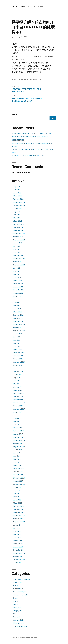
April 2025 (17, 193)
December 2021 (19, 290)
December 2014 (19, 512)
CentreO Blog (17, 6)
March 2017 (18, 428)
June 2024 (17, 215)
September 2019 (19, 362)
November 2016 (19, 440)
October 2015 (18, 481)
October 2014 (18, 519)
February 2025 (18, 199)
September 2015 (19, 484)
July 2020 (17, 337)
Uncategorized (18, 623)
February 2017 (18, 431)
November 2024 (19, 202)
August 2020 (18, 334)
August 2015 (18, 487)
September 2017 (19, 409)
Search (14, 114)
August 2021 (18, 296)
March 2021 (18, 312)
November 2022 (19, 259)
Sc (40, 79)
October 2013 (18, 556)
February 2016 (18, 469)
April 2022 (17, 277)
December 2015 (19, 475)
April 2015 (17, 500)
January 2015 (18, 509)
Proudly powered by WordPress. (28, 638)
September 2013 (19, 559)
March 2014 (18, 541)
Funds (15, 604)
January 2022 (18, 287)
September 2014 (19, 522)
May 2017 (17, 422)
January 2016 (18, 472)
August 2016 (18, 450)
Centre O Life (18, 589)
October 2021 (18, 293)
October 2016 (18, 443)
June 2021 (17, 302)
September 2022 (19, 265)
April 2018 (17, 387)
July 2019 (17, 368)
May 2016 (17, 459)
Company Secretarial (21, 595)
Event (15, 598)
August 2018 (18, 375)
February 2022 (18, 284)
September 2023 (19, 240)
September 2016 (19, 447)
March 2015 (18, 503)
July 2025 (17, 187)
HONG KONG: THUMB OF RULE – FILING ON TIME (32, 134)
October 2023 (18, 237)
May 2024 (17, 218)
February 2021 (18, 315)
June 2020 (17, 340)
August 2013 (18, 563)
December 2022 (19, 255)
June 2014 (17, 531)
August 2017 (18, 412)
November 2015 (19, 478)
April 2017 (17, 425)
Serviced (16, 617)
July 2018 (17, 378)
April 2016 (17, 462)
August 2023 (18, 243)
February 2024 (18, 224)
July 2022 (17, 268)
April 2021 (17, 309)
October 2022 (18, 262)
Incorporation (35, 79)
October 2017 (18, 406)
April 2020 (17, 346)
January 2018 (18, 396)
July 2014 (17, 528)
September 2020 (19, 331)
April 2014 (17, 537)
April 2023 (17, 252)
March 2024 (18, 221)
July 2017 (17, 415)
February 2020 (18, 353)
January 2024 (18, 227)
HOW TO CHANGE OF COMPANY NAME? (28, 156)
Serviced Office (19, 620)
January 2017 (18, 434)
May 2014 (17, 534)
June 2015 (17, 494)
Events (16, 601)
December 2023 (19, 230)
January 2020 (18, 356)
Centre (16, 586)
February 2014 (18, 544)
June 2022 (17, 271)
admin (15, 37)
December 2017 (19, 400)
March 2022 (18, 280)
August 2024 (18, 208)
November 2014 (19, 516)
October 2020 (18, 328)
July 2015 (17, 490)
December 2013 (19, 550)
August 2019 (18, 365)
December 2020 (19, 321)
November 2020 (19, 324)
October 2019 (18, 359)
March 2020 (18, 349)
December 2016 (19, 437)
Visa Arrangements (20, 626)
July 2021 (17, 299)
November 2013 (19, 553)
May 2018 (17, 384)
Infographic (17, 611)
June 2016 (17, 456)
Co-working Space (20, 592)
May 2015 (17, 497)
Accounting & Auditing (22, 579)
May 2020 (17, 343)
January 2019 (18, 371)
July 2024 (17, 212)
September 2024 (19, 205)
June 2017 (17, 418)
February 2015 (18, 506)
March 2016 (18, 465)
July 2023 (17, 246)
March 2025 (18, 196)
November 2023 (19, 233)
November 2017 (19, 403)
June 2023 (17, 249)
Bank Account (18, 582)
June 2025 (17, 190)
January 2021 (18, 318)
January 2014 (18, 547)
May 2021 (17, 306)
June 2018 (17, 381)
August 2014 (18, 525)
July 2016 (17, 453)
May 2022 (17, 274)
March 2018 (18, 390)
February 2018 (18, 393)
